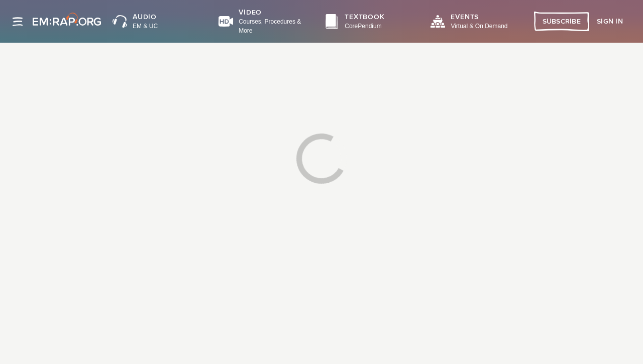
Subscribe (562, 22)
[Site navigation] (18, 22)
